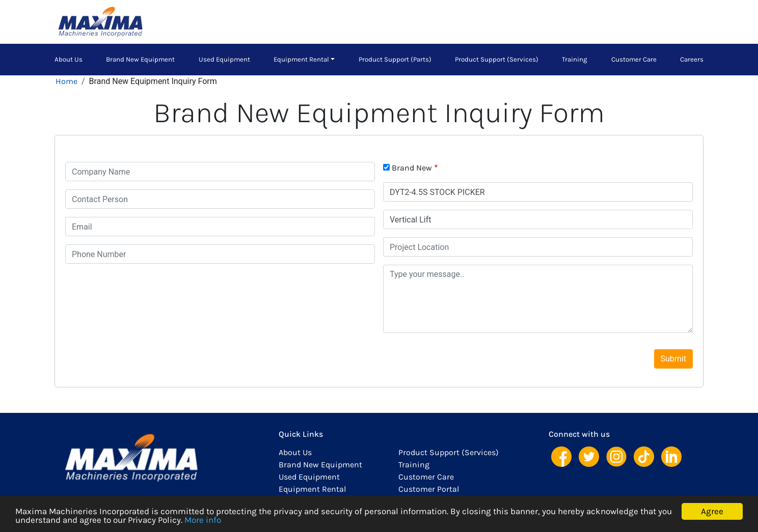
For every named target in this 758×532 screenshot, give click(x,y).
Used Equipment (224, 59)
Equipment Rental (301, 59)
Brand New (412, 168)
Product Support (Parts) (395, 59)
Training (575, 59)
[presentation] (143, 292)
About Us (69, 59)
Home (66, 81)
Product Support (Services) (497, 59)
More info (203, 520)
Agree (712, 511)
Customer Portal (429, 489)
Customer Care (634, 59)
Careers (692, 59)
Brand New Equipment (140, 59)
